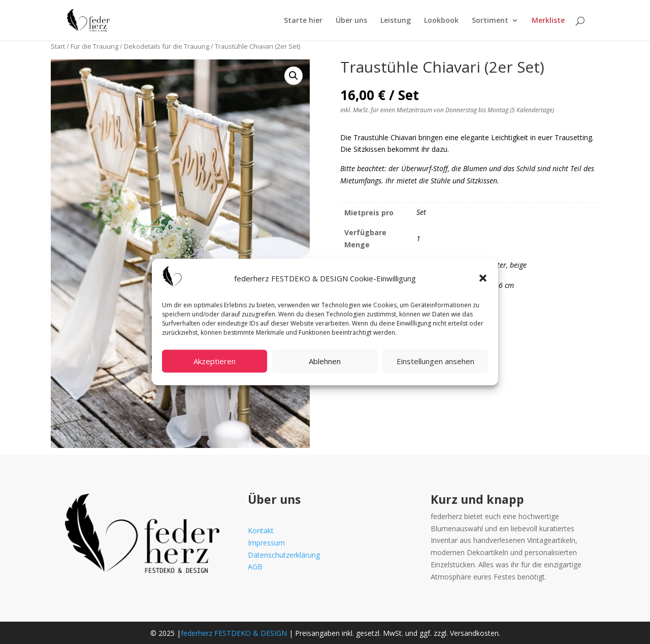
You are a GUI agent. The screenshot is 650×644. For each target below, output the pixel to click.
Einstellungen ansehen (435, 361)
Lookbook (441, 21)
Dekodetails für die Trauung (167, 46)
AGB (255, 567)
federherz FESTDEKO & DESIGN (234, 633)
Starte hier (303, 21)
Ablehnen (325, 361)
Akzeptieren (215, 361)
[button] (483, 278)
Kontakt (261, 530)
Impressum (266, 543)
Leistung (396, 21)
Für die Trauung (94, 46)
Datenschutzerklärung (284, 555)
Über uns (351, 21)
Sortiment (490, 21)
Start (58, 46)
